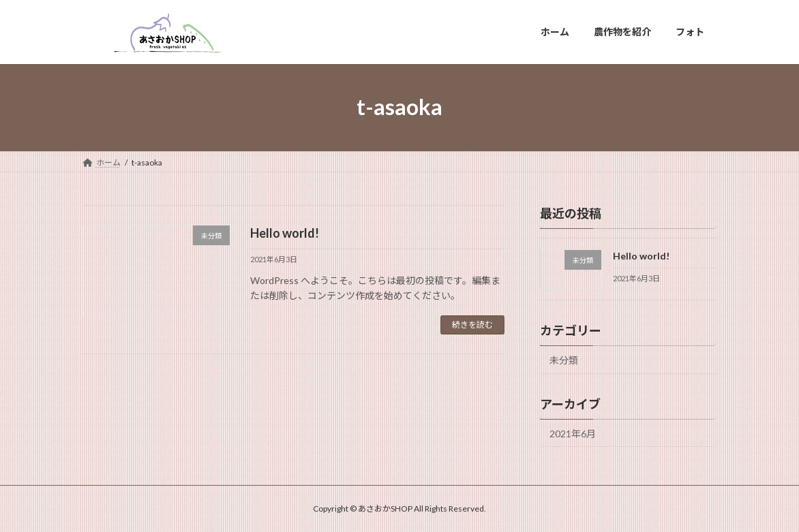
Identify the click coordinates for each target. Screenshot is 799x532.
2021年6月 (573, 433)
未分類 (564, 359)
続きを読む (472, 325)
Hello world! (285, 233)
